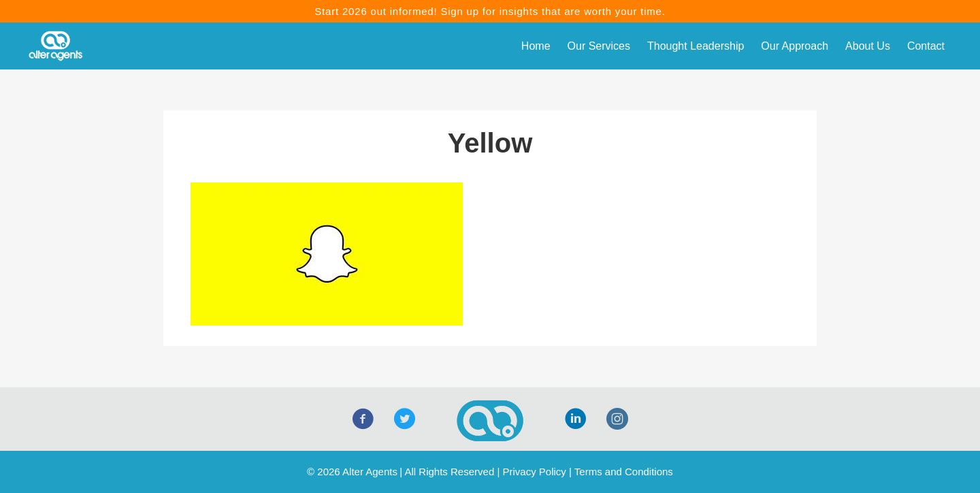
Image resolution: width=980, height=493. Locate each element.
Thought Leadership (696, 46)
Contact (926, 46)
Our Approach (795, 46)
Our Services (599, 46)
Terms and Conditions (624, 472)
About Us (868, 46)
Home (536, 46)
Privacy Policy (534, 472)
